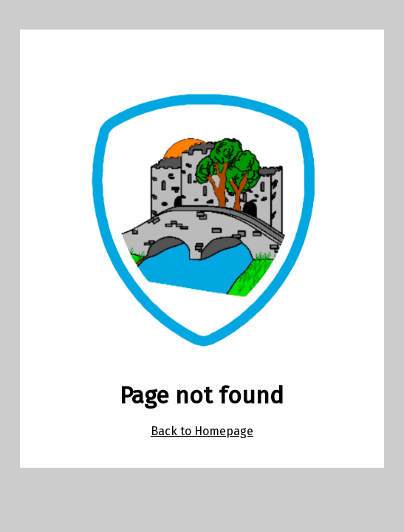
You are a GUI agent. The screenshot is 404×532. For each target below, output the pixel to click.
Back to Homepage (202, 431)
